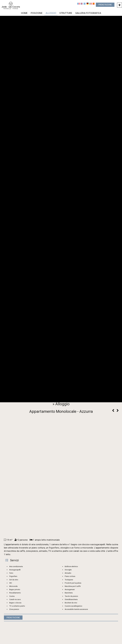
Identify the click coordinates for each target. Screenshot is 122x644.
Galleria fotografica (88, 13)
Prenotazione (105, 5)
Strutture (66, 13)
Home (24, 13)
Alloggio (51, 13)
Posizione (37, 13)
